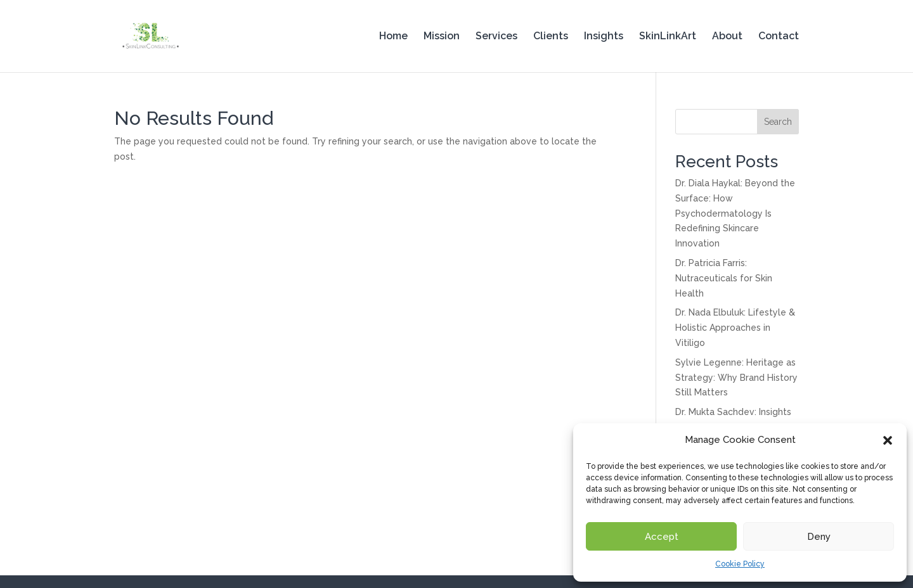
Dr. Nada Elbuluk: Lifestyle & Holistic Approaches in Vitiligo (735, 328)
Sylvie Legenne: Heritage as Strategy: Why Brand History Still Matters (736, 378)
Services (496, 37)
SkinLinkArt (668, 37)
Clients (551, 37)
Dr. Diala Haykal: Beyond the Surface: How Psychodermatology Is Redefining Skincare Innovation (735, 213)
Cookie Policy (740, 564)
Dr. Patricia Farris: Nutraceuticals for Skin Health (724, 278)
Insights (604, 37)
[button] (888, 440)
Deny (819, 537)
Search (778, 122)
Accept (662, 537)
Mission (442, 37)
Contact (779, 37)
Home (393, 37)
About (727, 37)
